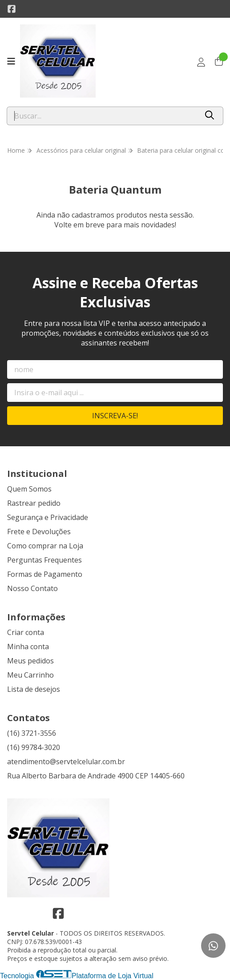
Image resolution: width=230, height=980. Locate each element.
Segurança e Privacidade (48, 517)
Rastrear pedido (34, 503)
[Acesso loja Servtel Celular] (201, 62)
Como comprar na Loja (45, 546)
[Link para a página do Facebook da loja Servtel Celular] (12, 9)
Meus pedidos (30, 661)
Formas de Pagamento (45, 574)
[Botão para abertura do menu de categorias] (11, 61)
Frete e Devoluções (39, 532)
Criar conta (26, 632)
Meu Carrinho (30, 675)
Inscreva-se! (115, 416)
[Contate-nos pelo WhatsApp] (213, 946)
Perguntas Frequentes (44, 560)
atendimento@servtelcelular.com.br (66, 762)
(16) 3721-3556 (32, 733)
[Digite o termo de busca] (102, 116)
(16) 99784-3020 (34, 747)
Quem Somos (29, 489)
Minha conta (28, 647)
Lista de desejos (34, 689)
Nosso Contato (32, 588)
